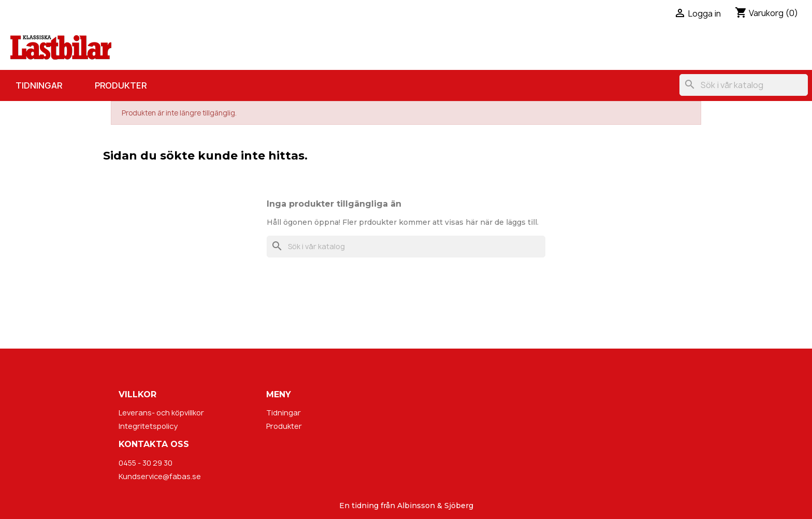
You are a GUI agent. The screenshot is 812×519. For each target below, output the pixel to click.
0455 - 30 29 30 (146, 463)
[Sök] (744, 85)
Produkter (121, 85)
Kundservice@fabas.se (160, 476)
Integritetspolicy (148, 426)
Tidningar (39, 85)
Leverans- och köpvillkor (161, 413)
